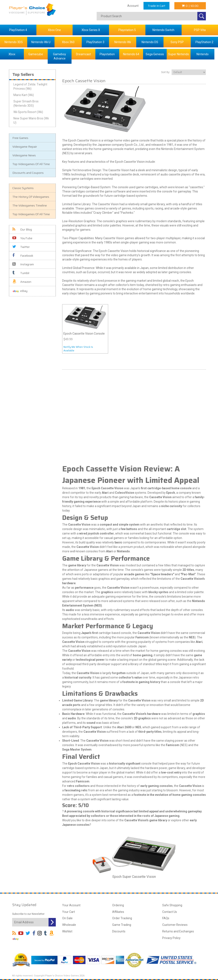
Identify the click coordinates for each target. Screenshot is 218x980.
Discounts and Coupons (28, 173)
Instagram (23, 264)
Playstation (107, 54)
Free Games (20, 138)
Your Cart (69, 912)
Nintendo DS (150, 42)
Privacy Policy (171, 938)
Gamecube (36, 54)
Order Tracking (122, 918)
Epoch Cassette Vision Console (84, 334)
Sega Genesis (155, 54)
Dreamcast (83, 54)
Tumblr (21, 273)
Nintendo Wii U (41, 42)
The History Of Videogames (31, 197)
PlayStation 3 (95, 42)
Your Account (71, 905)
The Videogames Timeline (30, 205)
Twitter (21, 247)
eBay (20, 291)
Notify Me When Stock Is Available (78, 349)
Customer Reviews (175, 925)
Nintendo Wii (123, 42)
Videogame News (24, 155)
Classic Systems (23, 188)
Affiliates (118, 912)
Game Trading (122, 925)
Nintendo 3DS (14, 42)
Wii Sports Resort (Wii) (28, 112)
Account (133, 6)
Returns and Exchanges (178, 931)
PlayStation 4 (18, 30)
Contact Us (170, 912)
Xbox (12, 54)
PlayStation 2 (204, 42)
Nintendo (203, 54)
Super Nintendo (179, 54)
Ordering (118, 905)
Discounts (119, 931)
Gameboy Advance (60, 56)
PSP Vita (200, 30)
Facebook (23, 256)
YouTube (22, 238)
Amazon (22, 282)
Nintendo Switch (163, 30)
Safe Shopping (172, 905)
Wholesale (69, 925)
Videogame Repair (25, 147)
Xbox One (54, 30)
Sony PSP (177, 42)
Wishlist (67, 931)
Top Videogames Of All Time (31, 164)
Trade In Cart (156, 6)
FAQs (166, 918)
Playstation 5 (127, 30)
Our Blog (22, 229)
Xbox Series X (91, 30)
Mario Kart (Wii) (24, 95)
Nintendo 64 (131, 54)
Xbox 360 (68, 42)
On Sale (67, 918)
